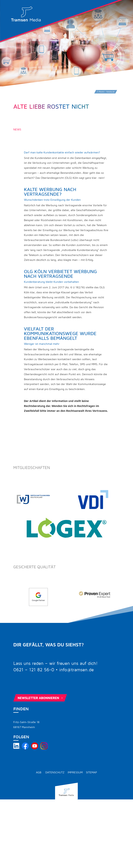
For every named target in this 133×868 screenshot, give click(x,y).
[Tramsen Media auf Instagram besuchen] (44, 748)
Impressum (75, 772)
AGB (39, 772)
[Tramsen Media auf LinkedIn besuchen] (17, 748)
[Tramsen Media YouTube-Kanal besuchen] (35, 748)
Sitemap (91, 772)
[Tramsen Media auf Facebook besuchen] (25, 748)
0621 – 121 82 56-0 (34, 670)
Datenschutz (55, 772)
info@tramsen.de (76, 670)
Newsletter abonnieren (41, 698)
